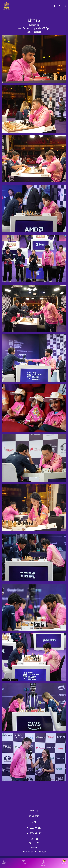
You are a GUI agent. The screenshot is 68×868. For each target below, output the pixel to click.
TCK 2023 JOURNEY (34, 828)
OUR (44, 863)
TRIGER (64, 862)
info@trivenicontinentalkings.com (34, 852)
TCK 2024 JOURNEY (34, 833)
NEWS (34, 822)
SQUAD (24, 862)
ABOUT (4, 862)
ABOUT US (34, 811)
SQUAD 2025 (34, 816)
